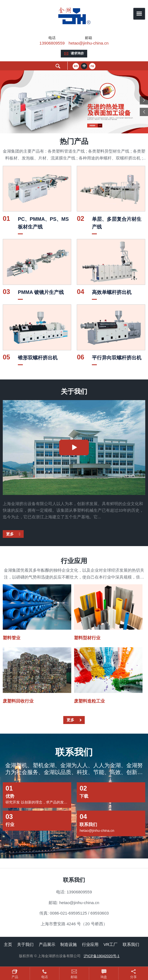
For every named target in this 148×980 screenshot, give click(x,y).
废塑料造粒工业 (89, 701)
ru (92, 66)
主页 (8, 944)
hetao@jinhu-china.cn (88, 43)
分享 (133, 977)
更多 (10, 534)
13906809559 (52, 43)
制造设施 (68, 944)
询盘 (104, 977)
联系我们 (131, 944)
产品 (15, 977)
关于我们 (25, 944)
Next (144, 100)
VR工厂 (110, 944)
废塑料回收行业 (18, 701)
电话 (45, 977)
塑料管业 (12, 638)
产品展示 (47, 944)
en (76, 66)
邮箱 (74, 977)
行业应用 (90, 944)
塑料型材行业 (87, 638)
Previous (144, 112)
